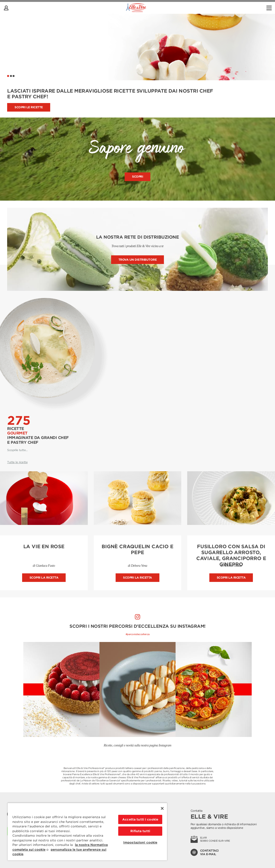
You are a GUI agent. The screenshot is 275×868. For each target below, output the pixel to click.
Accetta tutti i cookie (140, 819)
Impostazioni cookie (140, 842)
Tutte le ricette (17, 462)
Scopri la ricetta (44, 578)
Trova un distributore (138, 259)
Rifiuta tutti (140, 831)
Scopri (137, 177)
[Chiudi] (162, 808)
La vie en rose (44, 547)
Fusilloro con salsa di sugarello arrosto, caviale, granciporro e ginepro (231, 555)
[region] (87, 832)
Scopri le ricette (29, 107)
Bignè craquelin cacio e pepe (137, 550)
